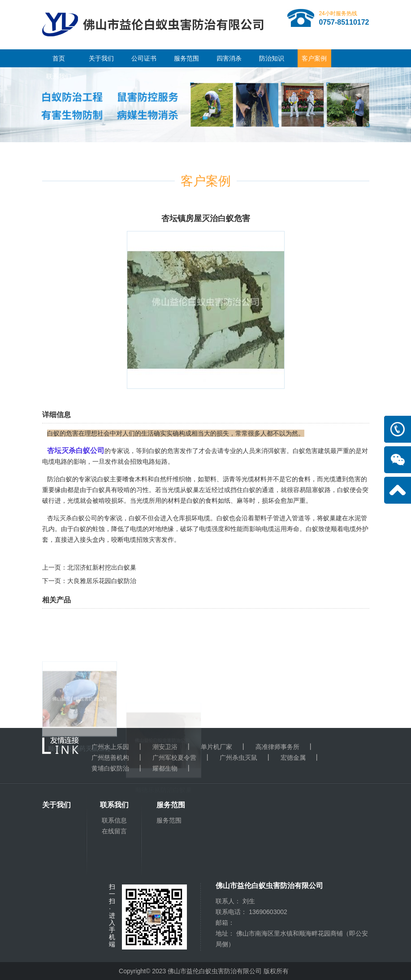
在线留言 (114, 831)
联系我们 (59, 76)
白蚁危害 (305, 451)
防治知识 (272, 58)
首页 (59, 58)
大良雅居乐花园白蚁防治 (102, 581)
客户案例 (314, 58)
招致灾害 (149, 540)
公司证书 (144, 58)
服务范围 (186, 58)
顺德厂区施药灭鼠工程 (79, 796)
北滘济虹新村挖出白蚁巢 (102, 567)
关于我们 (101, 58)
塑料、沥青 (220, 479)
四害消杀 (229, 58)
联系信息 (114, 820)
